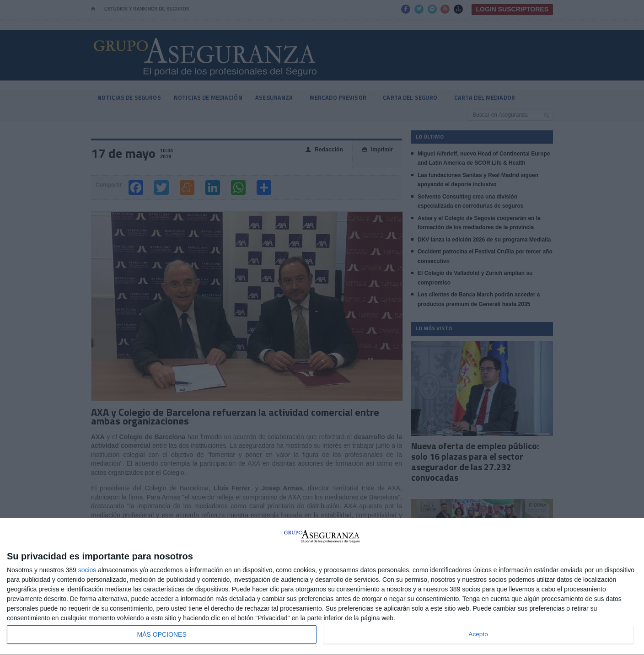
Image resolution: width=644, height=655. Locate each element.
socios (87, 570)
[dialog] (322, 587)
